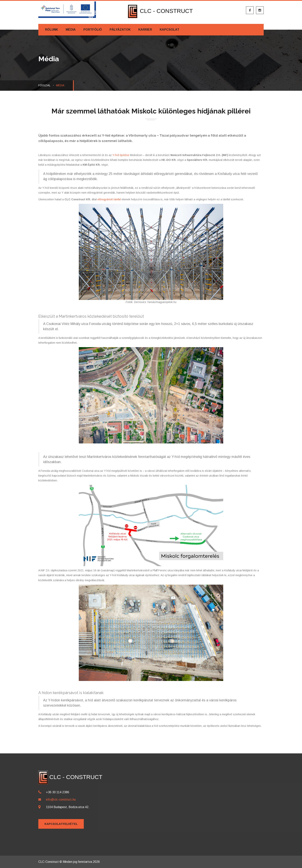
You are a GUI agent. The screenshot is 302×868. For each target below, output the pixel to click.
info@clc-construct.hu (61, 800)
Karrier (145, 30)
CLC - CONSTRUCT (160, 11)
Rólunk (52, 30)
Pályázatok (120, 30)
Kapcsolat (169, 30)
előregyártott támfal (109, 199)
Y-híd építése (121, 155)
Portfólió (93, 30)
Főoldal (44, 85)
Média (71, 30)
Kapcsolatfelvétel (61, 824)
